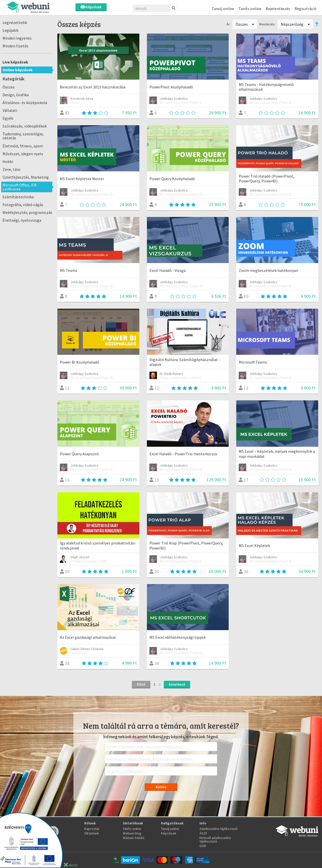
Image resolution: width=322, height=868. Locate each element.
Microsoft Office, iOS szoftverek (20, 187)
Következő (177, 684)
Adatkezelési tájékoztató (219, 829)
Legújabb (10, 30)
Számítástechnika (18, 197)
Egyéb (8, 118)
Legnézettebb (15, 22)
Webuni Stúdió (134, 838)
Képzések (91, 7)
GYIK (203, 846)
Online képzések (18, 70)
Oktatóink (92, 833)
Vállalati (10, 110)
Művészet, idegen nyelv (23, 154)
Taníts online (250, 9)
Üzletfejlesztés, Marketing (26, 177)
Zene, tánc (12, 169)
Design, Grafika (16, 95)
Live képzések (15, 62)
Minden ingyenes (17, 38)
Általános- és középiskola (25, 103)
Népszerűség (295, 24)
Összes (9, 87)
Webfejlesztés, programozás (27, 212)
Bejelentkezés (278, 9)
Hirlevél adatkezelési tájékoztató (215, 840)
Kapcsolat (92, 829)
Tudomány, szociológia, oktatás (23, 136)
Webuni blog (132, 833)
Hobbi (8, 162)
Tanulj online (223, 9)
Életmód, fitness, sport (23, 146)
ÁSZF (203, 833)
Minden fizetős (15, 46)
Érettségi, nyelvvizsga (22, 220)
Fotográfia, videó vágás (23, 205)
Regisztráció (306, 9)
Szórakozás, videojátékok (25, 126)
